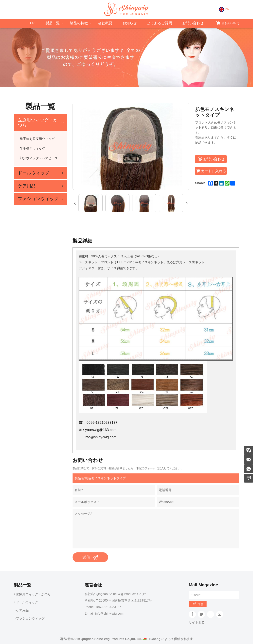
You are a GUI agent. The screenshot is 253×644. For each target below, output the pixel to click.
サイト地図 (197, 622)
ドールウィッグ (34, 173)
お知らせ (130, 23)
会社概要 (105, 23)
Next (187, 203)
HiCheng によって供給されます (170, 639)
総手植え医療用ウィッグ (37, 139)
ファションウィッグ (38, 199)
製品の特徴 (79, 23)
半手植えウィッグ (32, 149)
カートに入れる (213, 171)
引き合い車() (230, 23)
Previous (75, 203)
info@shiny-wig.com (109, 614)
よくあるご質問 (160, 23)
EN (227, 9)
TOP (32, 23)
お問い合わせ (193, 23)
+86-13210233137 (108, 607)
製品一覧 (53, 23)
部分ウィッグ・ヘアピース (39, 158)
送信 (200, 604)
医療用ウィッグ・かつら (38, 122)
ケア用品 (27, 186)
